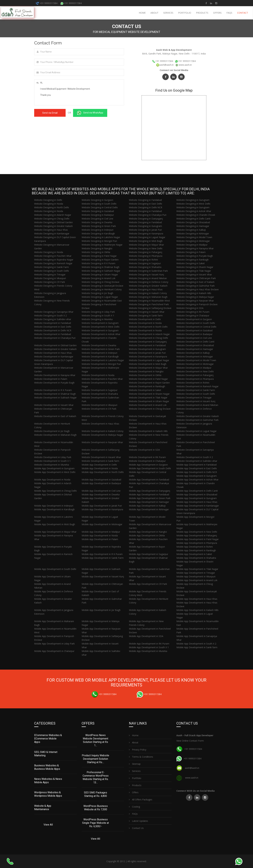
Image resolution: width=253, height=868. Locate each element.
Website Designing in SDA (190, 308)
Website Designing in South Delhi (99, 204)
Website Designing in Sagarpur (145, 263)
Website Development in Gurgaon (194, 319)
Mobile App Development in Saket (194, 554)
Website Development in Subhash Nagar (55, 398)
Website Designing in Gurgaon (97, 200)
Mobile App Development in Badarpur (101, 483)
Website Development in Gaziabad (194, 330)
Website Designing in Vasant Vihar (194, 275)
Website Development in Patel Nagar (148, 379)
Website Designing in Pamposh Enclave (197, 304)
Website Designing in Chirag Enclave (101, 282)
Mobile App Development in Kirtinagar (149, 509)
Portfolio (185, 13)
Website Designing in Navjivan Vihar (195, 301)
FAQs (229, 13)
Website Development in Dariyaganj (148, 342)
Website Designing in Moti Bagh (146, 241)
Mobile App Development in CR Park (148, 584)
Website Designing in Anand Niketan (148, 278)
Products (202, 13)
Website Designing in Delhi (48, 200)
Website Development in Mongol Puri (101, 364)
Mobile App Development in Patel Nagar (198, 539)
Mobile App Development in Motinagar (102, 524)
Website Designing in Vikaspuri (50, 278)
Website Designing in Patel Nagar (99, 256)
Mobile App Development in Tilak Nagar (197, 569)
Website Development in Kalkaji (193, 353)
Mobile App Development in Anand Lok (197, 580)
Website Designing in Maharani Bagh (148, 297)
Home (142, 13)
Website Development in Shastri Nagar (149, 394)
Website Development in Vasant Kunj (196, 401)
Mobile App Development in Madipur (101, 532)
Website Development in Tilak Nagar (148, 398)
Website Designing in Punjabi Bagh (195, 256)
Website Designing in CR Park (50, 282)
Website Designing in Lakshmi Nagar (101, 237)
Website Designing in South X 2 (50, 316)
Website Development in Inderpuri (99, 353)
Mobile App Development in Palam (100, 539)
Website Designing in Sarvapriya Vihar (54, 312)
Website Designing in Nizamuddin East (102, 301)
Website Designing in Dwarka (97, 222)
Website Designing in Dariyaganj (146, 219)
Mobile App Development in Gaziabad (101, 480)
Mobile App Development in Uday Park (54, 644)
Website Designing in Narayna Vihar (195, 248)
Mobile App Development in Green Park (150, 498)
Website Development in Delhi (145, 319)
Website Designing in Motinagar (193, 241)
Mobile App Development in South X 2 (196, 644)
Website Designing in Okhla (96, 252)
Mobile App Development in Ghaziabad (197, 494)
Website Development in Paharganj (195, 375)
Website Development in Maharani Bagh (55, 435)
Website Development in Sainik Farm (196, 390)
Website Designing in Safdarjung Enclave (150, 308)
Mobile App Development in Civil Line (101, 491)
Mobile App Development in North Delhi (103, 472)
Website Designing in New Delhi (146, 248)
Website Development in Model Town (196, 360)
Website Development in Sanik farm (100, 461)
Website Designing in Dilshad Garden (53, 222)
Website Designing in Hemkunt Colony (102, 289)
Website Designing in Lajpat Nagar (147, 237)
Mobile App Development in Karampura (102, 509)
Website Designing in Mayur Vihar (146, 245)
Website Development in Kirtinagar (195, 357)
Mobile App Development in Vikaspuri (196, 576)
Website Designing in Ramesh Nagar (53, 263)
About (154, 13)
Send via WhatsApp (90, 113)
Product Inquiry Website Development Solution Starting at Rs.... (95, 759)
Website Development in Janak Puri (147, 353)
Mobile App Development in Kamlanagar (198, 506)
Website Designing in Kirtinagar (193, 233)
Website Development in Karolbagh (100, 357)
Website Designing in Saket (191, 263)
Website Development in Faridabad (53, 323)
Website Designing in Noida (49, 204)
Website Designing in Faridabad (145, 200)
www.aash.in (185, 65)
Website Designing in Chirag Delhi (52, 219)
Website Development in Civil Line (194, 338)
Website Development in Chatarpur (147, 461)
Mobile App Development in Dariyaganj (149, 491)
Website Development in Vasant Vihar (54, 405)
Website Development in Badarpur (194, 334)
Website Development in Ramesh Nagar (197, 386)
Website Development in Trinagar (194, 398)
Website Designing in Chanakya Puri (148, 215)
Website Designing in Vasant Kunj (146, 275)
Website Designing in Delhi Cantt (193, 219)
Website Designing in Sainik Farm (52, 267)
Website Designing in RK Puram (193, 312)
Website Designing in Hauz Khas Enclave (198, 289)
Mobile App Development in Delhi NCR (197, 472)
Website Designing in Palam (191, 252)
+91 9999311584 (47, 3)
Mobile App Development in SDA (146, 636)
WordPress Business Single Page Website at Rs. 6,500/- (95, 823)
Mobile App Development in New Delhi (197, 532)
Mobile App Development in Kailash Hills (197, 610)
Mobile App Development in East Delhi (197, 468)
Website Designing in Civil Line (97, 219)
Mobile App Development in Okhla (147, 535)
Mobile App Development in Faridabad (196, 465)
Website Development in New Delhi (195, 371)
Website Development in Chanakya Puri (55, 338)
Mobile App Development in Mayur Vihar (55, 532)
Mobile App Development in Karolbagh (54, 509)
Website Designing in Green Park (99, 226)
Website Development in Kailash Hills (148, 431)
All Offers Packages (141, 800)
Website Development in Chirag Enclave (150, 409)
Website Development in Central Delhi (196, 327)
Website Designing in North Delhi (52, 207)
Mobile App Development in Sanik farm (197, 647)
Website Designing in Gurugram (193, 200)
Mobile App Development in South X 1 (149, 647)
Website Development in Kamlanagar (54, 357)
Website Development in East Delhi (53, 327)
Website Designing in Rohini (143, 260)
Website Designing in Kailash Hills (194, 293)
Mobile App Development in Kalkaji (147, 506)
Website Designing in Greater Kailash (53, 226)
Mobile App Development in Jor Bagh (101, 610)
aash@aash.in (165, 65)
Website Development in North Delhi (148, 327)
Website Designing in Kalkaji (191, 230)
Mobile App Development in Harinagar (149, 502)
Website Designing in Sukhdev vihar (53, 319)
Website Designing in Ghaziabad (193, 222)
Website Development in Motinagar (195, 364)
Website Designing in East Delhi (145, 204)
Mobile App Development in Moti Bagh (55, 524)
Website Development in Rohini (193, 383)
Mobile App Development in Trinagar (196, 573)
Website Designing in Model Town (194, 237)
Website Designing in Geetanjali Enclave (102, 286)
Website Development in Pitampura (195, 379)
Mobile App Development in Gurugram (54, 468)
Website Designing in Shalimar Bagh (101, 267)
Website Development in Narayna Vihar (55, 375)
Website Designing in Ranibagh (193, 260)
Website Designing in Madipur (192, 245)
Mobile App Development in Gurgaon (148, 465)
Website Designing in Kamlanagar (52, 233)
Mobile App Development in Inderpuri (54, 506)
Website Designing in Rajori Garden (100, 260)
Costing (134, 807)
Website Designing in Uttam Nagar (100, 275)
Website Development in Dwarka (99, 345)
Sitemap (135, 764)
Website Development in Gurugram (100, 323)
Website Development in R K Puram (53, 390)
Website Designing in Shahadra (145, 267)
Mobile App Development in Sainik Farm (103, 558)
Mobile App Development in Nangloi (148, 532)
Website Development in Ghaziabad (195, 345)
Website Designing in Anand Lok (98, 278)
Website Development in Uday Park (53, 457)
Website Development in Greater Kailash (55, 349)
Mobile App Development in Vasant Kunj (103, 576)
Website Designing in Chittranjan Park (196, 278)
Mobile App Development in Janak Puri (102, 506)
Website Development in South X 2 (195, 457)
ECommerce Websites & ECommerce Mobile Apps (48, 739)
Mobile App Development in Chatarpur (54, 651)
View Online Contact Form (190, 741)
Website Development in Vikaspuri (99, 405)
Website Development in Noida (145, 323)
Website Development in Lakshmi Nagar (103, 360)
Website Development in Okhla (145, 375)
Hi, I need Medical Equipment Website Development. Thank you (79, 92)
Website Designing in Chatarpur (193, 316)
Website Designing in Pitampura (146, 256)
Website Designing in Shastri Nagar (195, 267)
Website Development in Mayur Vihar (148, 368)
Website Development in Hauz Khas (53, 353)
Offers (217, 13)
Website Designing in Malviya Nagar (195, 297)
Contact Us (136, 828)
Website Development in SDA (144, 450)
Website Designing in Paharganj (146, 252)
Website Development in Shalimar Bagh (55, 394)
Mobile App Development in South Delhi (150, 468)
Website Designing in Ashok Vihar (194, 211)
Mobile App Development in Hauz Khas (197, 502)
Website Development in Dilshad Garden (55, 345)
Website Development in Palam (51, 379)
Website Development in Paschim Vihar (102, 379)
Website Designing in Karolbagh (98, 233)
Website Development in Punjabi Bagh (54, 383)
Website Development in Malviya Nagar (102, 435)
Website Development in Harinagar (195, 349)
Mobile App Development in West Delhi (55, 472)
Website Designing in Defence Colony (149, 282)
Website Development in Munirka (52, 465)
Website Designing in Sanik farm (146, 316)
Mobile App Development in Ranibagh (196, 550)
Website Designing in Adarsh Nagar (53, 215)
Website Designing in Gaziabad (98, 211)
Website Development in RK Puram (147, 457)
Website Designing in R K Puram (98, 263)
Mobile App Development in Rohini (195, 547)
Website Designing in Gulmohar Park (195, 286)
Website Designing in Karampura (146, 233)
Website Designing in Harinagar (193, 226)
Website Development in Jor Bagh (52, 431)
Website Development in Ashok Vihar (101, 334)
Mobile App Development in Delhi (99, 465)
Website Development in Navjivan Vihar (102, 442)
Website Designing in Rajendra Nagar (54, 260)
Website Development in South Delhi (196, 323)
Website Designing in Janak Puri (145, 230)
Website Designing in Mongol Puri (99, 241)
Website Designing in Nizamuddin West (149, 301)
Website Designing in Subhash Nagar (101, 271)
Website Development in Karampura (148, 357)
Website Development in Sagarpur (100, 390)
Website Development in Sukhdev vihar (197, 461)
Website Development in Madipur (194, 368)
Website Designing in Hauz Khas (51, 230)
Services (168, 13)
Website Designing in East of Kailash (195, 282)
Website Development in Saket (145, 390)
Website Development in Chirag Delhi (148, 338)
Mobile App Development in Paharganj (197, 535)
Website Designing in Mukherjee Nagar (102, 245)
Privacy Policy (138, 750)
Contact (243, 13)
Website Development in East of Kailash (55, 416)
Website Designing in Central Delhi (100, 207)
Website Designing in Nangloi (97, 248)
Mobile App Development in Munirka (148, 651)
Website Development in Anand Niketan (197, 405)
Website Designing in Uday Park (98, 312)
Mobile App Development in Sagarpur (149, 554)
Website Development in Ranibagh (147, 386)
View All (48, 825)
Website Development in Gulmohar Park (197, 420)
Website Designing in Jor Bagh (97, 293)
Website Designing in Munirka (97, 319)
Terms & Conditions (141, 757)
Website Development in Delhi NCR (53, 330)
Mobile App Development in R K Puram (102, 554)
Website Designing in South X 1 (98, 316)
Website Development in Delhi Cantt (195, 342)
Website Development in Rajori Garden (149, 383)
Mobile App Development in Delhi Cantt (197, 491)
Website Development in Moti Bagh (148, 364)
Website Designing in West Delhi (193, 204)
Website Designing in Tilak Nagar (194, 271)
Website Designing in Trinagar (50, 275)
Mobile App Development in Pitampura (197, 543)
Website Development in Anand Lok (148, 405)
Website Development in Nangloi (146, 371)
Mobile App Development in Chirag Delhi (55, 491)
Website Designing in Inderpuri (98, 230)
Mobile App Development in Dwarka (101, 494)
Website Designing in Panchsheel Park (149, 304)
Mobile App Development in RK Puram (149, 644)
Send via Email (50, 113)
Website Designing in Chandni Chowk (196, 215)
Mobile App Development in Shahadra (196, 558)
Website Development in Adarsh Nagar (149, 334)
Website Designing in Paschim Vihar (53, 256)
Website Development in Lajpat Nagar (149, 360)
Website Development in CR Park (99, 409)
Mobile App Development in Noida (100, 468)
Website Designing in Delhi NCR (146, 207)
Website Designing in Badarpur (98, 215)
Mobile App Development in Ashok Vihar (197, 480)
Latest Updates (138, 821)
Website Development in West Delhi (101, 327)
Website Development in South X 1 (52, 461)
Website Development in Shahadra (100, 394)
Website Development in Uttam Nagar (149, 401)
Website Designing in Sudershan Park (148, 271)
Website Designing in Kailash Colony (148, 293)
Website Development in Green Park (101, 349)
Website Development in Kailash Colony (103, 431)
